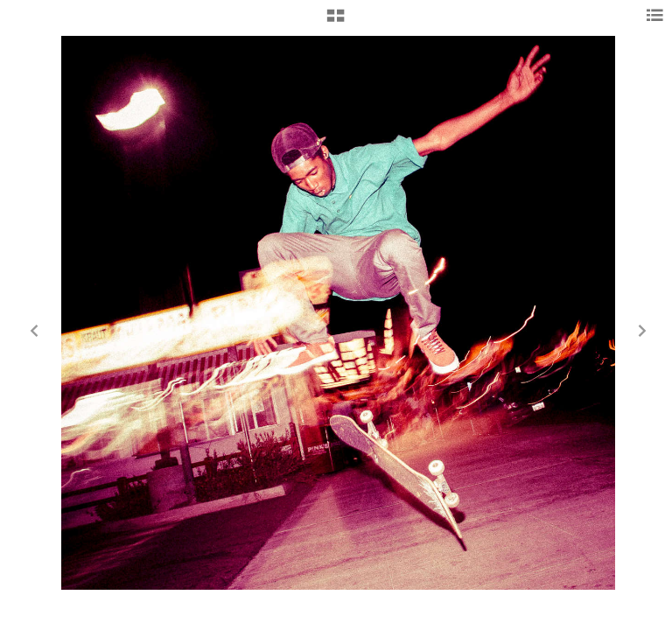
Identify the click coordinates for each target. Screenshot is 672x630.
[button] (336, 22)
